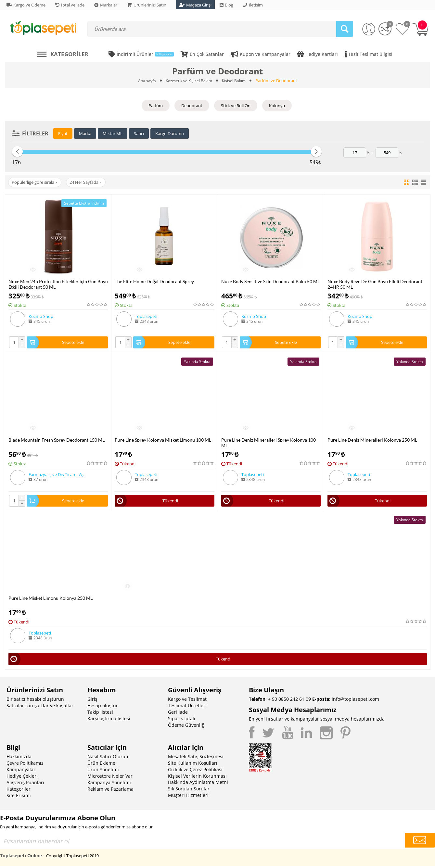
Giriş (92, 701)
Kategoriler (19, 791)
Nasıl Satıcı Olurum (109, 758)
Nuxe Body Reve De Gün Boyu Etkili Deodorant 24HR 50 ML (375, 284)
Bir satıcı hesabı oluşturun (35, 701)
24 (89, 182)
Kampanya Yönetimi (109, 784)
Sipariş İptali (182, 720)
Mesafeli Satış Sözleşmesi (196, 758)
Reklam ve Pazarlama (110, 791)
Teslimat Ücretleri (187, 707)
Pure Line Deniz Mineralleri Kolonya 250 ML (372, 440)
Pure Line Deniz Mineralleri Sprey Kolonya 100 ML (269, 443)
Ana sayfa (145, 81)
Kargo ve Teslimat (187, 701)
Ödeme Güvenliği (187, 727)
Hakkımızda (19, 758)
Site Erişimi (19, 797)
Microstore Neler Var (110, 778)
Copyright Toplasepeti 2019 (72, 858)
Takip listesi (100, 714)
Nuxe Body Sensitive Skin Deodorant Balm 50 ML (270, 281)
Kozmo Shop (41, 316)
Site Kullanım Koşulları (193, 765)
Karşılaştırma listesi (109, 720)
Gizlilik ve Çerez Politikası (195, 771)
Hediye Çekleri (22, 778)
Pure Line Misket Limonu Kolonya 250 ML (51, 599)
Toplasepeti (146, 316)
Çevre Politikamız (25, 765)
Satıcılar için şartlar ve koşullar (40, 707)
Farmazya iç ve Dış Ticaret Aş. (57, 475)
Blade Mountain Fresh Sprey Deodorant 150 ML (57, 440)
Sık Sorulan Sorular (189, 791)
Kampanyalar (21, 771)
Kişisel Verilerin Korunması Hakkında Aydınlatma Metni (198, 781)
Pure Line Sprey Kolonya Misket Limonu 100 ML (163, 440)
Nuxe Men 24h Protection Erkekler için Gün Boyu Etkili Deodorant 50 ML (58, 284)
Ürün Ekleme (101, 765)
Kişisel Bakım (236, 81)
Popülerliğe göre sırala (36, 182)
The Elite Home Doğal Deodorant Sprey (154, 281)
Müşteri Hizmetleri (188, 797)
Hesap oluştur (103, 707)
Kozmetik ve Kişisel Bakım (189, 81)
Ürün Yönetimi (103, 771)
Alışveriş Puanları (25, 784)
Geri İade (178, 714)
